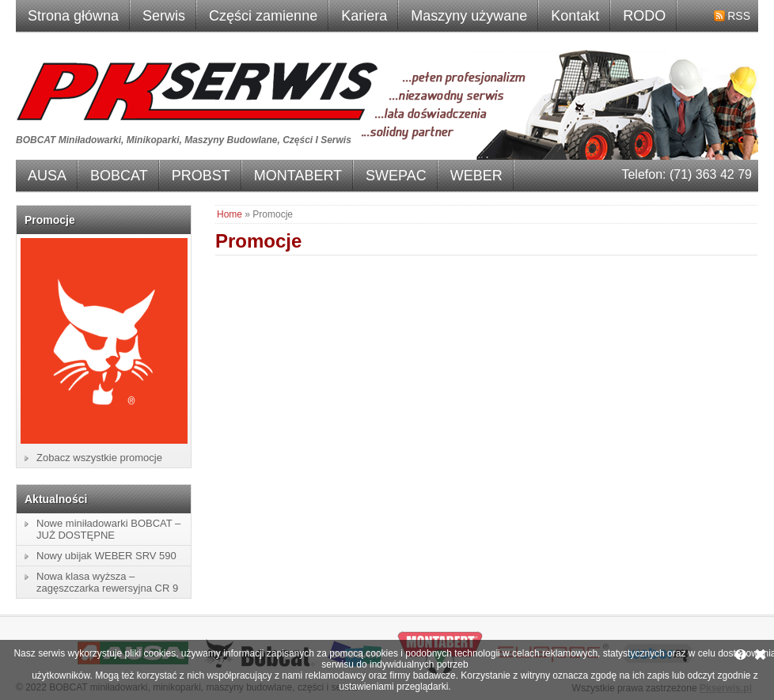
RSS (739, 16)
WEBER (476, 176)
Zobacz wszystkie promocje (99, 458)
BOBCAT (119, 176)
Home (230, 214)
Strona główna (73, 16)
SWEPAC (396, 176)
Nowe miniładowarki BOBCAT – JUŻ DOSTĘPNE (108, 529)
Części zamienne (263, 16)
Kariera (364, 16)
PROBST (201, 176)
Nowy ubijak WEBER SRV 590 (106, 556)
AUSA (47, 176)
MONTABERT (298, 176)
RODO (644, 16)
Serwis (164, 16)
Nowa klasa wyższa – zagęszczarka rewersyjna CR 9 (107, 582)
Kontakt (575, 16)
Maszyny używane (469, 16)
